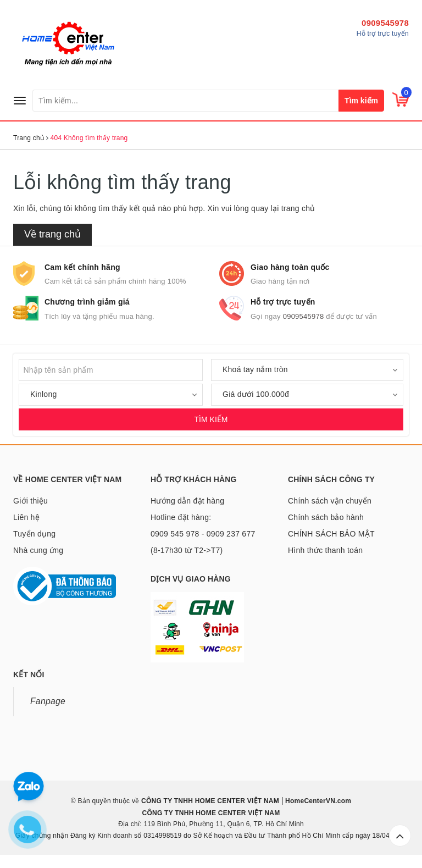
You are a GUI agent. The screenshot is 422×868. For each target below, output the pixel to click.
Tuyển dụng (34, 534)
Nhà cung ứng (38, 550)
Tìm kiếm (361, 101)
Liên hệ (26, 517)
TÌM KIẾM (211, 419)
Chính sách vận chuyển (330, 501)
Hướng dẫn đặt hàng (187, 501)
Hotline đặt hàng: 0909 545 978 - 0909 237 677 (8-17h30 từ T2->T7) (203, 534)
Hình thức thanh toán (325, 550)
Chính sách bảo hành (326, 517)
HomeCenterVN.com (318, 801)
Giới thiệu (30, 501)
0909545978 (385, 23)
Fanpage (48, 701)
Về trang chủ (52, 234)
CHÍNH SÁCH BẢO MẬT (331, 534)
